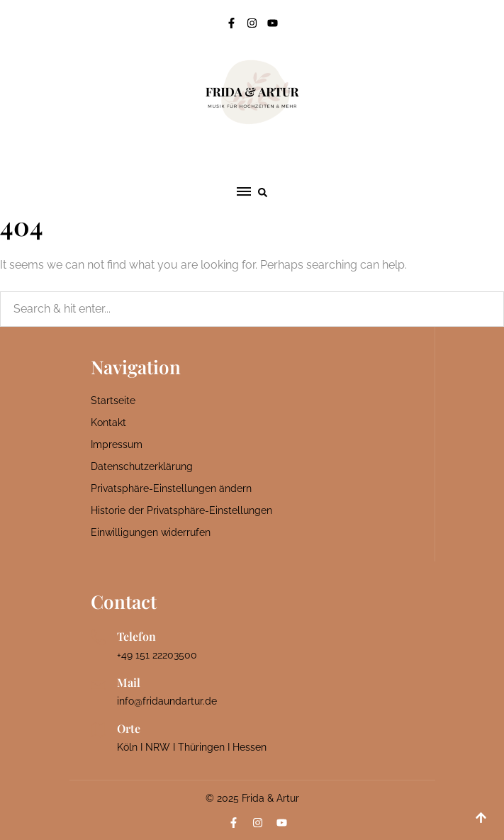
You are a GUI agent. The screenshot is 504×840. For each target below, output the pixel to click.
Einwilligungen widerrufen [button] (151, 532)
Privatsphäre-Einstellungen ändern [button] (171, 488)
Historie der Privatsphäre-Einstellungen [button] (181, 510)
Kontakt (108, 422)
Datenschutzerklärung (142, 466)
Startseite (113, 401)
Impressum (117, 444)
